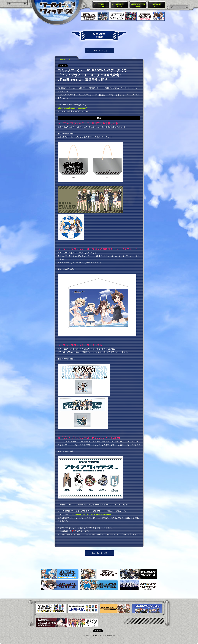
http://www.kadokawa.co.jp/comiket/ (72, 108)
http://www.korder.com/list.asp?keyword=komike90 (92, 514)
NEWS (119, 5)
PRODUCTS (138, 5)
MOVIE (157, 5)
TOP (101, 5)
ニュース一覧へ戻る (100, 51)
